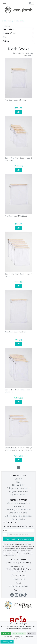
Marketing (18, 639)
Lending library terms (18, 513)
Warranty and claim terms (19, 510)
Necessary (8, 637)
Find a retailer (18, 485)
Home (5, 21)
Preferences (29, 637)
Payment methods (18, 495)
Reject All (31, 633)
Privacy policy (18, 519)
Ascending (29, 53)
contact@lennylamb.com (18, 586)
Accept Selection (19, 633)
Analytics (18, 637)
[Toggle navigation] (11, 3)
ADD (19, 112)
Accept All (6, 633)
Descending (29, 55)
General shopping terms (18, 503)
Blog (18, 482)
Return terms (19, 506)
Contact (18, 479)
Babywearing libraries (18, 491)
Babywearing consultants (19, 488)
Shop (12, 21)
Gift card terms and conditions (19, 516)
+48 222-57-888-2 (19, 579)
